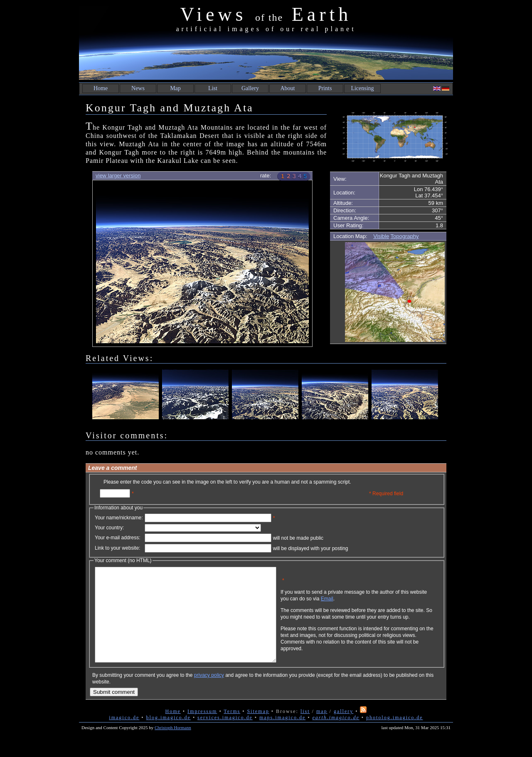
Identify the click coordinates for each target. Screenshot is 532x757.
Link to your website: (117, 548)
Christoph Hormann (173, 746)
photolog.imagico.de (395, 736)
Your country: (109, 528)
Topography (405, 236)
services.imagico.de (225, 736)
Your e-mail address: (118, 538)
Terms (232, 730)
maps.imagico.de (282, 736)
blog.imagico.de (169, 736)
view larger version (118, 176)
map (322, 730)
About (288, 88)
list (305, 730)
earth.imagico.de (336, 736)
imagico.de (124, 736)
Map (175, 88)
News (138, 88)
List (213, 88)
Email (367, 605)
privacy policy (209, 694)
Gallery (250, 88)
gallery (344, 730)
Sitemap (258, 730)
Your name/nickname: (119, 518)
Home (101, 88)
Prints (325, 88)
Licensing (362, 88)
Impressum (202, 730)
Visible (381, 236)
